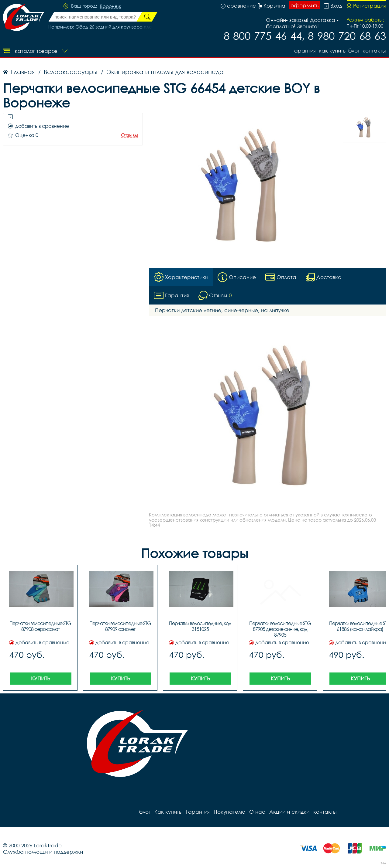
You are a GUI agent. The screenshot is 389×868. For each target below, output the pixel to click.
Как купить (331, 50)
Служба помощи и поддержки (43, 852)
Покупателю (228, 812)
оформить (305, 5)
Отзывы (129, 135)
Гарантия (302, 50)
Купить (41, 679)
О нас (255, 812)
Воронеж (111, 6)
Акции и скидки (287, 812)
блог (354, 50)
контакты (374, 50)
